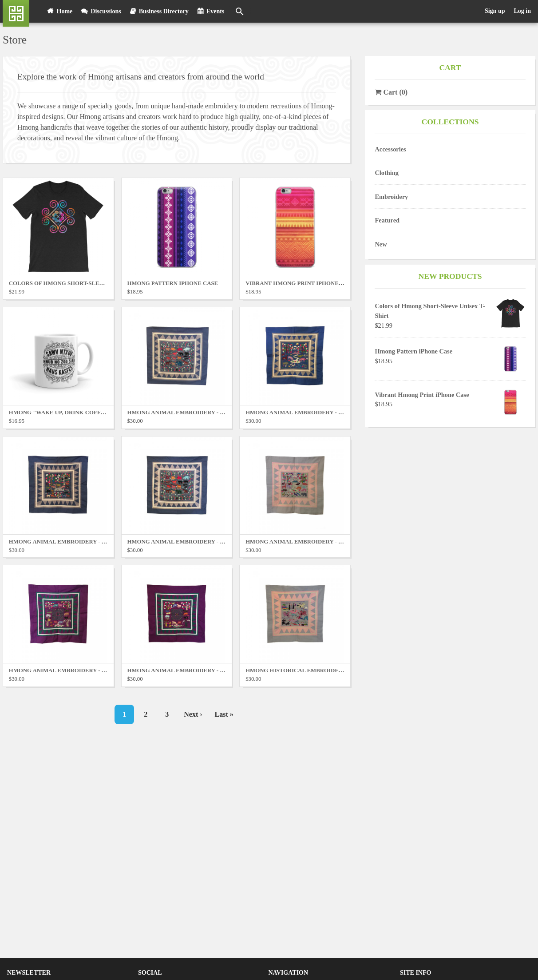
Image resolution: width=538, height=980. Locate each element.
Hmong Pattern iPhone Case (413, 351)
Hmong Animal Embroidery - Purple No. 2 (192, 671)
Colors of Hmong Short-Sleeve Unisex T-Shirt (83, 283)
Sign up (495, 11)
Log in (522, 11)
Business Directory (164, 11)
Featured (387, 220)
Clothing (387, 173)
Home (65, 11)
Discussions (106, 11)
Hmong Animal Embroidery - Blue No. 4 (189, 542)
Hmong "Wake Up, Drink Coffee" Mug (68, 413)
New (381, 244)
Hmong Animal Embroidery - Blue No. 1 (189, 413)
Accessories (390, 149)
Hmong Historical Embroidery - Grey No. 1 (314, 671)
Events (215, 11)
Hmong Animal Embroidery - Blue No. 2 (307, 413)
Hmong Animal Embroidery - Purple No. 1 (74, 671)
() (391, 92)
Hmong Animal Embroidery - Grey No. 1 (308, 542)
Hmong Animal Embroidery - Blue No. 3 (71, 542)
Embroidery (391, 197)
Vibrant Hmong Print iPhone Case (422, 395)
